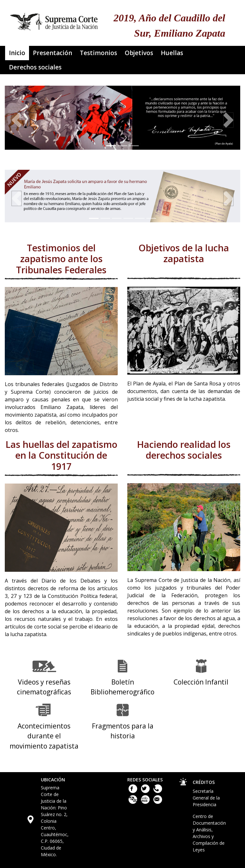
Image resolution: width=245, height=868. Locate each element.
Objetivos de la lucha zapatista (184, 254)
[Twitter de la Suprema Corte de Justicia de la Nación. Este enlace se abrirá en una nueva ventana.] (146, 791)
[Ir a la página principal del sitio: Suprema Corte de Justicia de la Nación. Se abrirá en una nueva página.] (54, 19)
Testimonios (98, 53)
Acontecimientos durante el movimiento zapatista (44, 736)
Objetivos (139, 53)
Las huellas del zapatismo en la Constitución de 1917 (61, 456)
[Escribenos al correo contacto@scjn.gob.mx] (158, 802)
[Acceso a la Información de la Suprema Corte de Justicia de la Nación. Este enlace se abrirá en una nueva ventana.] (146, 802)
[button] (17, 120)
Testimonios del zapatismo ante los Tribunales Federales (61, 259)
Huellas (172, 53)
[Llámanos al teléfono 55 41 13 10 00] (158, 791)
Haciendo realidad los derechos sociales (184, 450)
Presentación (52, 53)
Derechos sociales (35, 67)
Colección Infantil (201, 682)
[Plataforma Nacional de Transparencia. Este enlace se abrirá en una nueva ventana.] (134, 802)
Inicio (17, 53)
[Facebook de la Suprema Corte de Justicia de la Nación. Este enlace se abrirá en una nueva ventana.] (134, 791)
